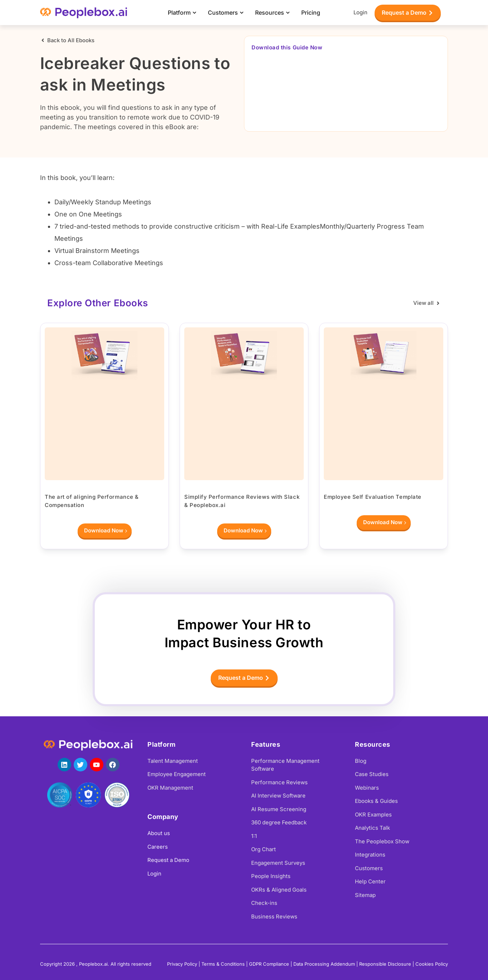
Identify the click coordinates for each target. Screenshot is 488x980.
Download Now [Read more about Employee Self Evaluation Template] (385, 523)
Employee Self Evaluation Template (373, 497)
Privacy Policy (182, 964)
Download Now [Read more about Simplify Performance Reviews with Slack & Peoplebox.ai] (245, 532)
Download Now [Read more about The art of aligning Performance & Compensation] (106, 532)
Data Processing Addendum (324, 964)
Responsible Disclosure (385, 964)
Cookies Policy (432, 964)
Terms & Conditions (223, 964)
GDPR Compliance (269, 964)
